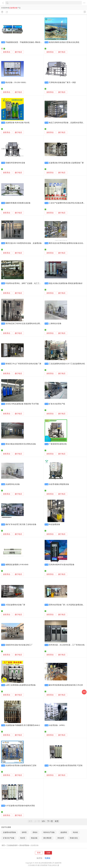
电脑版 (48, 858)
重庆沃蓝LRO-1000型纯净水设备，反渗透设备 (24, 243)
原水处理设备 (24, 845)
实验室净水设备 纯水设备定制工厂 (19, 645)
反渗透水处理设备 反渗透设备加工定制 (21, 765)
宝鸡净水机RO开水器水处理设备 (62, 565)
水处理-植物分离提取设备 (59, 484)
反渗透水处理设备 (10, 832)
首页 (3, 845)
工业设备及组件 (12, 845)
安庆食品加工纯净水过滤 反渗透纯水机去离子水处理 (26, 324)
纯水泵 (23, 838)
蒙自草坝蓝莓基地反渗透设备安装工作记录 (66, 685)
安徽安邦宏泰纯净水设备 (15, 163)
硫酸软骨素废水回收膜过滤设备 (18, 203)
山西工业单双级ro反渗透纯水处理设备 (21, 685)
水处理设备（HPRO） (57, 725)
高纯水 (35, 832)
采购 (84, 692)
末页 (57, 821)
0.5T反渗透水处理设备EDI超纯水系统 (20, 806)
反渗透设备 (35, 845)
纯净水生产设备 (49, 832)
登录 (39, 853)
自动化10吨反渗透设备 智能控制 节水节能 (22, 404)
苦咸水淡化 (74, 838)
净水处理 (61, 838)
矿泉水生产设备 (9, 838)
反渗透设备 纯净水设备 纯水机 (18, 123)
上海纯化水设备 (55, 324)
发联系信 (7, 52)
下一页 (50, 821)
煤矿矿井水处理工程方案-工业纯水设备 (21, 524)
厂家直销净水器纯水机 (58, 444)
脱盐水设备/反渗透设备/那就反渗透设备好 (66, 283)
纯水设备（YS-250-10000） (16, 82)
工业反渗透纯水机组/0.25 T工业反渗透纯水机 (67, 364)
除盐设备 (34, 838)
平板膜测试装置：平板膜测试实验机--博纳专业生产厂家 (27, 42)
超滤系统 (64, 832)
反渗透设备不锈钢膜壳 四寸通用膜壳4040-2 (23, 725)
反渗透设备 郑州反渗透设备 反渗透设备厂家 (66, 163)
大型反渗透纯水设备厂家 (15, 605)
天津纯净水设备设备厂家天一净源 (62, 82)
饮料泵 (24, 832)
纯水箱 (75, 832)
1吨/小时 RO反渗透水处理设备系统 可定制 (66, 765)
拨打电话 (18, 52)
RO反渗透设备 (54, 524)
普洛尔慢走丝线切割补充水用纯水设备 (21, 444)
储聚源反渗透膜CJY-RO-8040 (17, 565)
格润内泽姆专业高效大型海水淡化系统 (64, 42)
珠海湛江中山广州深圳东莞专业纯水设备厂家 (23, 364)
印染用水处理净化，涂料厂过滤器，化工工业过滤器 (26, 283)
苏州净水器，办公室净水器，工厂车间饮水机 (67, 645)
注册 (48, 853)
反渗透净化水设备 (13, 484)
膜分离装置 (47, 838)
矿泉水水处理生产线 (57, 404)
